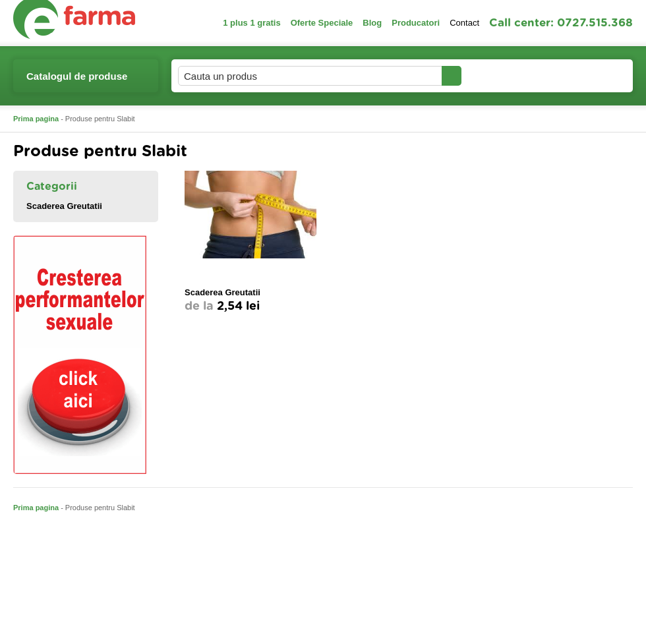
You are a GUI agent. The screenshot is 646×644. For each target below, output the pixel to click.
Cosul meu (589, 76)
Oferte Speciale (322, 23)
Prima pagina (36, 119)
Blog (372, 23)
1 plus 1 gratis (251, 23)
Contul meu (507, 75)
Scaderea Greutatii (64, 206)
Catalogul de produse (77, 81)
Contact (464, 23)
